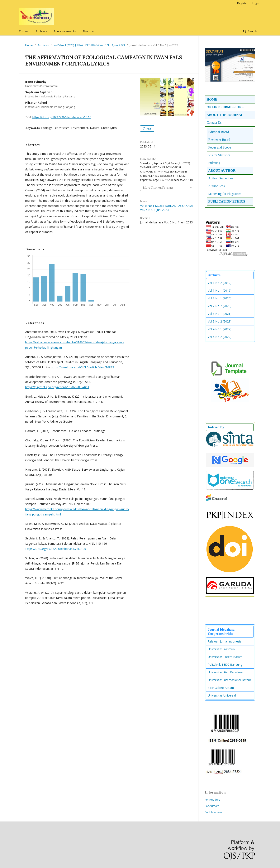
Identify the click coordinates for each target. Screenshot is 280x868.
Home (29, 45)
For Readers (213, 800)
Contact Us (214, 123)
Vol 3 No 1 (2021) (220, 314)
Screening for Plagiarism (225, 194)
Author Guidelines (221, 178)
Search (252, 31)
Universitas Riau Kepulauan (226, 672)
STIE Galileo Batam (221, 688)
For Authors (212, 806)
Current (24, 31)
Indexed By (216, 427)
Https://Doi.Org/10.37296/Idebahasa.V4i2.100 (56, 549)
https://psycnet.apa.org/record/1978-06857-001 (57, 387)
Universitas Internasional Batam (229, 680)
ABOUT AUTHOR (222, 171)
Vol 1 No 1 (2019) (220, 290)
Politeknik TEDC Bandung (225, 665)
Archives (41, 31)
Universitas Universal (222, 695)
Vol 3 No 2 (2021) (220, 321)
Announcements (65, 31)
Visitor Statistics (219, 155)
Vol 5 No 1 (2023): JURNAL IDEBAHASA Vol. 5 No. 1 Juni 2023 (89, 45)
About (87, 31)
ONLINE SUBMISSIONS (225, 107)
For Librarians (213, 812)
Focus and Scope (220, 147)
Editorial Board (219, 132)
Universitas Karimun (221, 649)
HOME (212, 99)
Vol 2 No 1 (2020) (220, 298)
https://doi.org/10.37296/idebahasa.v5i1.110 (62, 117)
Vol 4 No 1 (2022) (220, 329)
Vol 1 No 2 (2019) (220, 283)
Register (242, 3)
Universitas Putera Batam (225, 657)
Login (256, 3)
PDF (149, 128)
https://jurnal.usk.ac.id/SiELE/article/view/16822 (82, 367)
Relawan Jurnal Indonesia (225, 641)
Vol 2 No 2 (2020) (220, 306)
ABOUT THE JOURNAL (225, 115)
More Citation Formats (158, 188)
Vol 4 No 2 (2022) (220, 337)
